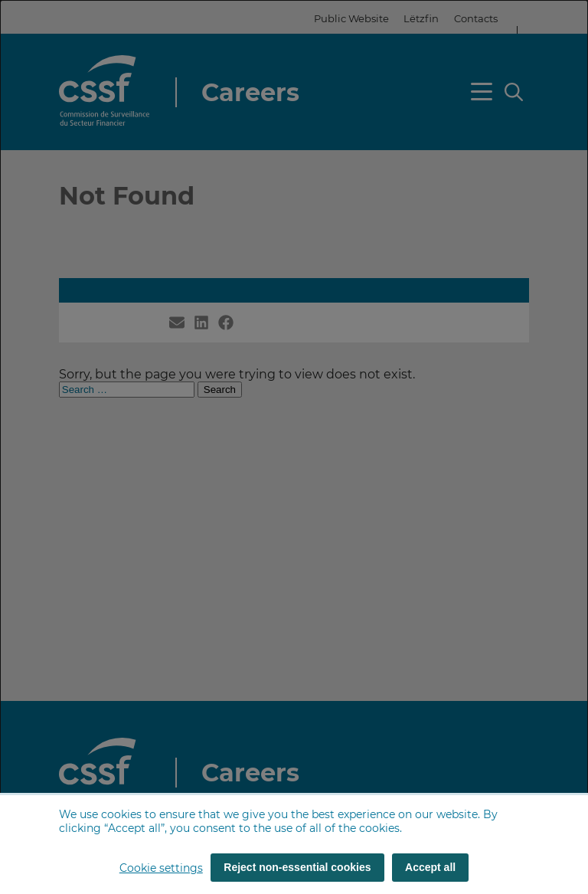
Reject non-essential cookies (297, 867)
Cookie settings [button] (161, 868)
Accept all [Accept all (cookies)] (430, 867)
